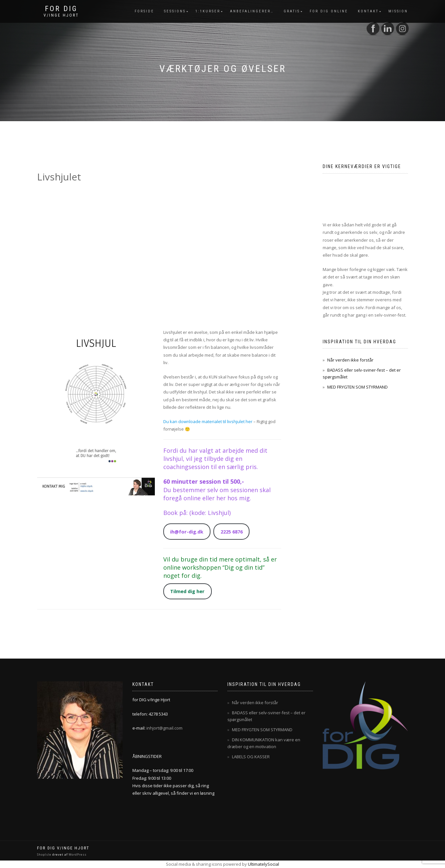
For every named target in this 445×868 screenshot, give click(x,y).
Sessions (175, 11)
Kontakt (368, 11)
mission (398, 11)
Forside (144, 11)
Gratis (292, 11)
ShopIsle (45, 854)
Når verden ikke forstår (350, 360)
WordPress (77, 854)
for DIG (61, 9)
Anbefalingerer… (252, 11)
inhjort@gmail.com (164, 728)
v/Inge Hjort (61, 15)
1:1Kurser (208, 11)
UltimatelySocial (263, 864)
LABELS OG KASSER (251, 757)
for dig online (329, 11)
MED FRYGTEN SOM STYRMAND (357, 387)
